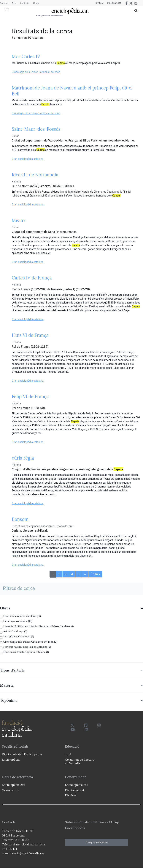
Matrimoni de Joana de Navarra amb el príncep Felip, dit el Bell (72, 91)
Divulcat (100, 3)
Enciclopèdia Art (13, 785)
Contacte (25, 3)
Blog (14, 3)
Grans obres (10, 790)
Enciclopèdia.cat (76, 785)
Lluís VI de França (30, 335)
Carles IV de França (32, 278)
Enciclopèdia (11, 759)
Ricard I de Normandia (35, 175)
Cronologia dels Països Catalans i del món (36, 72)
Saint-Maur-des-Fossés (36, 129)
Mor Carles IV (26, 57)
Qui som (4, 3)
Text (68, 754)
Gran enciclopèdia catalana (28, 159)
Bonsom (20, 519)
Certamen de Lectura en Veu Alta (80, 761)
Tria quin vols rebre (97, 842)
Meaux (19, 220)
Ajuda (36, 3)
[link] (71, 608)
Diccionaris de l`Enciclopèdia (22, 754)
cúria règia (23, 458)
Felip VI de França (30, 397)
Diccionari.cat (114, 3)
